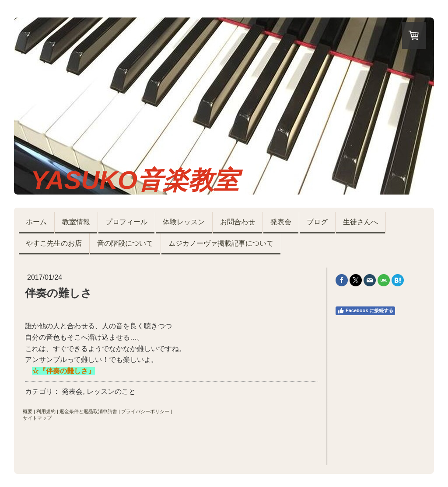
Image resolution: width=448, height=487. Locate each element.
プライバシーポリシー (145, 411)
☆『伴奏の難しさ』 (63, 371)
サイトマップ (37, 418)
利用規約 (46, 411)
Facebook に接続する (365, 311)
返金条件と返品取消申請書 (88, 411)
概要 (28, 411)
